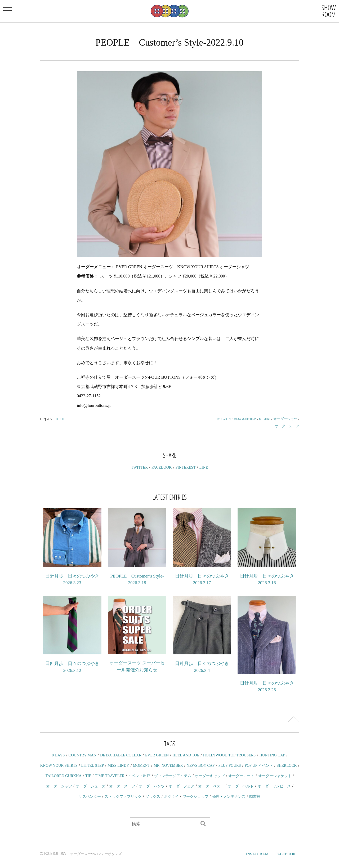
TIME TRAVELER (110, 776)
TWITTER (139, 467)
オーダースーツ (287, 426)
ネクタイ (171, 796)
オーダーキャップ (210, 776)
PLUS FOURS (229, 765)
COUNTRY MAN (82, 755)
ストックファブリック (123, 796)
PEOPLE (60, 419)
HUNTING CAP (272, 755)
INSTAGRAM (257, 854)
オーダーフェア (181, 786)
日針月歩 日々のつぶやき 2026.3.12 (72, 667)
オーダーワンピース (274, 786)
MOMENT (265, 419)
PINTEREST (186, 467)
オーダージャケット (275, 776)
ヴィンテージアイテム (173, 776)
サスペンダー (90, 796)
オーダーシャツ (285, 419)
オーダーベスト (211, 786)
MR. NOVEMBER (168, 765)
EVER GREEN (224, 419)
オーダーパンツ (152, 786)
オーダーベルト (241, 786)
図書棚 (255, 796)
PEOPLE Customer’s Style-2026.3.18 (137, 580)
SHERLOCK (287, 765)
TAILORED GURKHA (64, 776)
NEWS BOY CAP (200, 765)
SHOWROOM (329, 11)
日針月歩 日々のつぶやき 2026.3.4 (202, 667)
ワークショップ (195, 796)
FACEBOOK (162, 467)
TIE (88, 776)
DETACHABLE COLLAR (121, 755)
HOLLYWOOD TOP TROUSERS (229, 755)
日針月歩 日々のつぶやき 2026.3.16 (267, 580)
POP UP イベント (259, 765)
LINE (204, 467)
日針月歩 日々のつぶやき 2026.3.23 (72, 580)
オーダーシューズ (91, 786)
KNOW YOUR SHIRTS (245, 419)
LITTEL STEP (93, 765)
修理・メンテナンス (229, 796)
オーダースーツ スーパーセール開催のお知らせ (137, 666)
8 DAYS (58, 755)
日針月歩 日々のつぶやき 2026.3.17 (202, 580)
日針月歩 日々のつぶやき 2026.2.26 (267, 687)
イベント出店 (139, 776)
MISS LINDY (118, 765)
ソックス (153, 796)
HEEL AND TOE (186, 755)
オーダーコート (241, 776)
